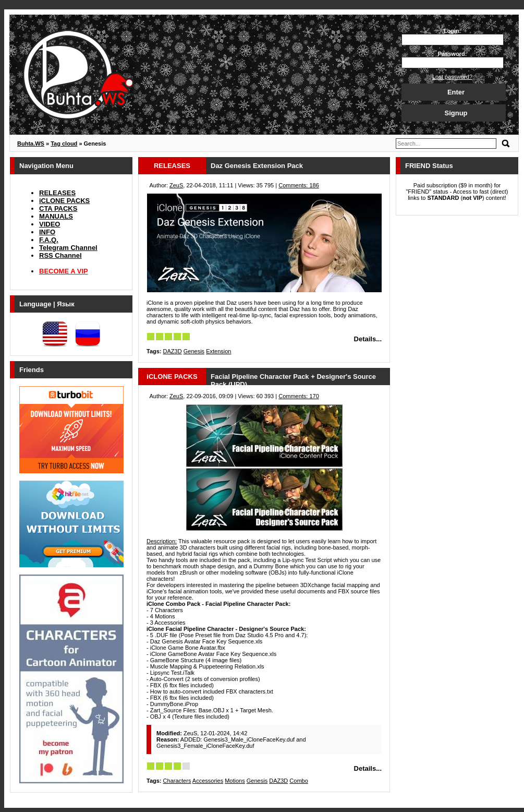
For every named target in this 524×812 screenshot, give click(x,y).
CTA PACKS (58, 208)
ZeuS (176, 185)
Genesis (194, 351)
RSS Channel (60, 255)
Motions (235, 781)
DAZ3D (173, 351)
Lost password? (452, 77)
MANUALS (56, 216)
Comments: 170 (299, 396)
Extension (218, 351)
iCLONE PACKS (64, 201)
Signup (456, 113)
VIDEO (50, 224)
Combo (298, 781)
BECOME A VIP (64, 271)
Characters (177, 781)
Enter (456, 92)
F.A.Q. (49, 240)
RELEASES (57, 193)
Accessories (208, 781)
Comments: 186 (299, 185)
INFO (47, 232)
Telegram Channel (68, 248)
